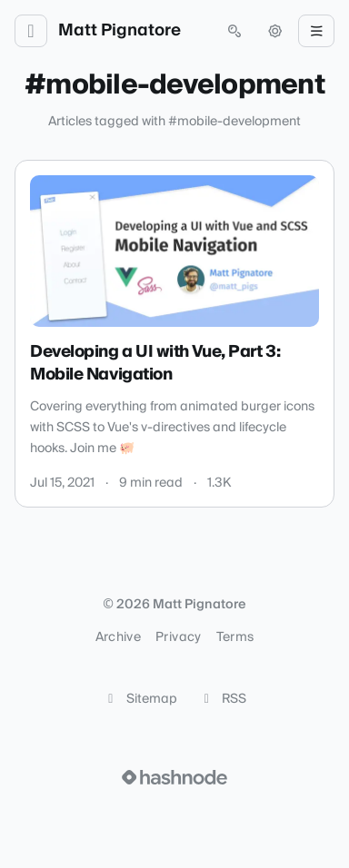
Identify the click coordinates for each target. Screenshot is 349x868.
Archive (118, 637)
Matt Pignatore (120, 31)
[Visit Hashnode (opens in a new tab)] (174, 777)
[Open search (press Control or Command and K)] (234, 31)
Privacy (178, 637)
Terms (235, 637)
